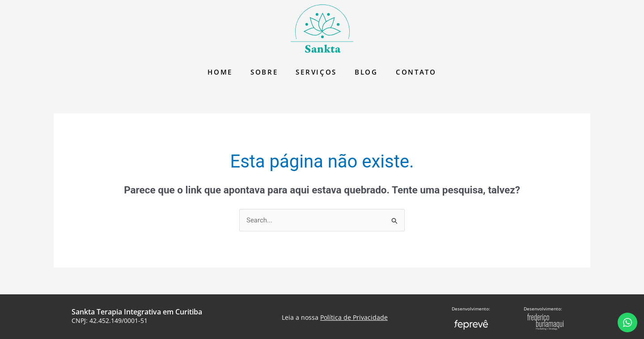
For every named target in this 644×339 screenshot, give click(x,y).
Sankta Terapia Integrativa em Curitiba (137, 312)
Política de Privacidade (354, 317)
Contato (416, 72)
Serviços (316, 72)
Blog (366, 72)
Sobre (264, 72)
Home (220, 72)
